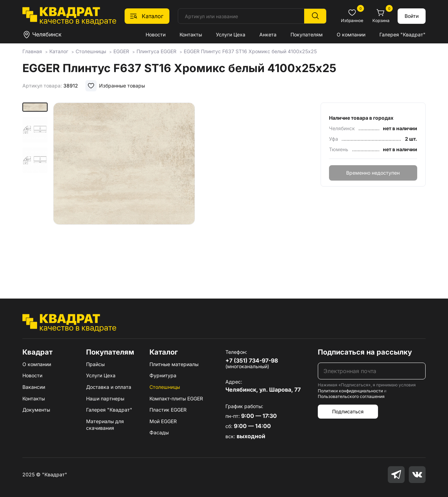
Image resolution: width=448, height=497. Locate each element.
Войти (412, 16)
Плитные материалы (174, 364)
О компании (351, 34)
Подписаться (348, 411)
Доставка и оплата (109, 387)
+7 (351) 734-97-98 (252, 360)
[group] (124, 190)
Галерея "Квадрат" (402, 34)
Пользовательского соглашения (351, 396)
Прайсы (95, 364)
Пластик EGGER (168, 410)
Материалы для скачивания (105, 425)
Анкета (268, 34)
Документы (36, 410)
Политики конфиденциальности (350, 391)
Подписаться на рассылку (365, 352)
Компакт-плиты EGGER (176, 398)
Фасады (159, 432)
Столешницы (165, 387)
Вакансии (34, 387)
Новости (156, 34)
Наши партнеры (105, 398)
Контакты (191, 34)
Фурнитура (163, 375)
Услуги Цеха (231, 34)
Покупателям (307, 34)
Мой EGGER (163, 421)
